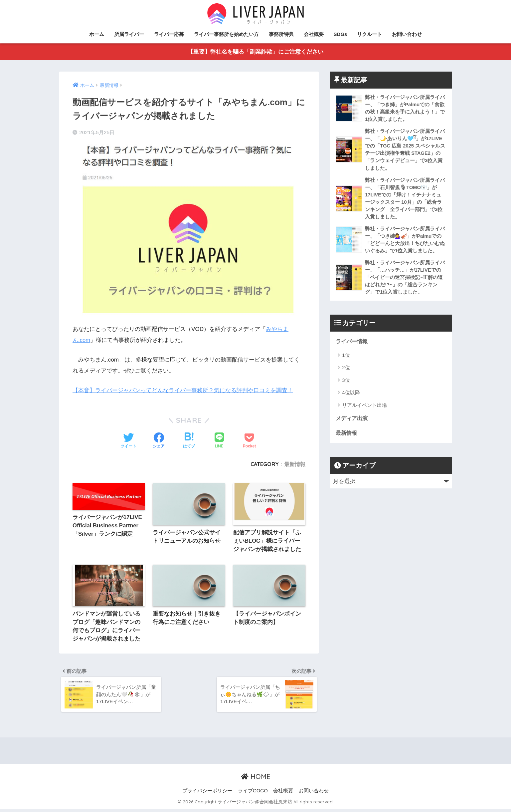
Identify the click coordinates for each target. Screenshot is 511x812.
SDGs (341, 34)
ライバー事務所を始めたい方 (226, 34)
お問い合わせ (407, 34)
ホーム (97, 34)
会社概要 (314, 34)
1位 (346, 360)
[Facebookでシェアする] (159, 441)
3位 (346, 385)
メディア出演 (353, 424)
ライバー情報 (353, 347)
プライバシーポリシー (207, 794)
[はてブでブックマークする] (189, 441)
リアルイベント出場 (364, 410)
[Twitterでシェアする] (128, 441)
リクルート (369, 34)
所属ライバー (129, 34)
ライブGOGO (253, 794)
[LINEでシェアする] (219, 441)
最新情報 (295, 464)
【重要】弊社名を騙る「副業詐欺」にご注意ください (255, 52)
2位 (346, 373)
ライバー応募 (169, 34)
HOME (256, 780)
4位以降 (351, 398)
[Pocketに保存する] (249, 441)
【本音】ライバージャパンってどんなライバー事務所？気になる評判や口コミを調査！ (183, 391)
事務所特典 (281, 34)
